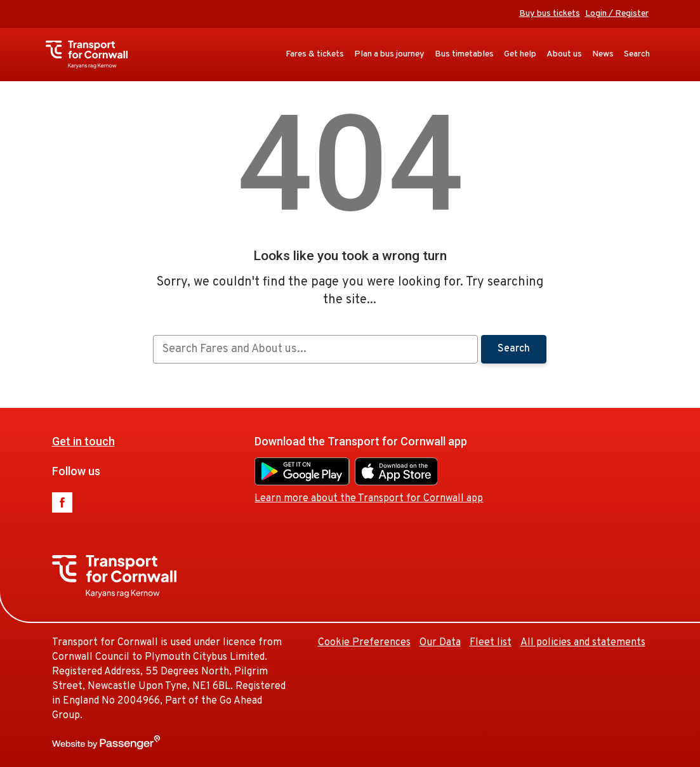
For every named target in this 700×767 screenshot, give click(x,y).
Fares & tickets (315, 54)
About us (564, 54)
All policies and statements (583, 643)
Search (637, 54)
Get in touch (83, 441)
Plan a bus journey (389, 54)
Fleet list (491, 643)
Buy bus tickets (550, 14)
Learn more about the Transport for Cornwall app (369, 499)
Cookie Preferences (364, 643)
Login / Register (617, 14)
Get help (520, 54)
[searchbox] (315, 349)
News (603, 54)
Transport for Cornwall (93, 55)
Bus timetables (464, 54)
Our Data (440, 643)
